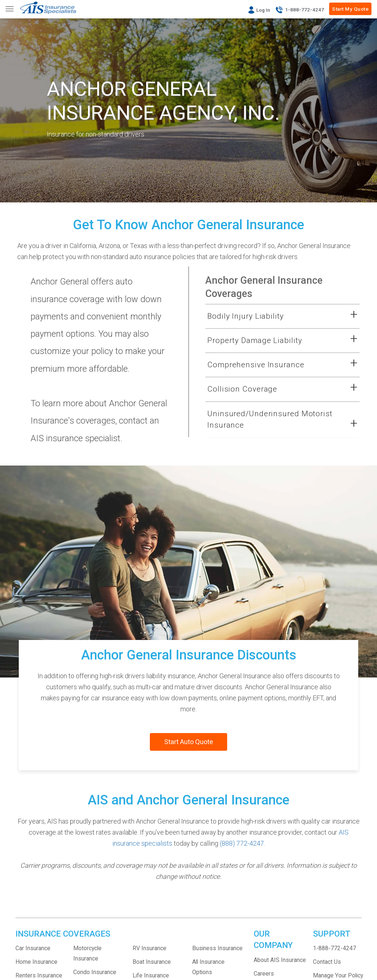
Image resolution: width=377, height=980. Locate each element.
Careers (264, 974)
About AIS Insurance (280, 960)
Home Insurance (36, 962)
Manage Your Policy (338, 975)
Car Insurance (33, 948)
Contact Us (327, 962)
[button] (273, 316)
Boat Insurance (152, 962)
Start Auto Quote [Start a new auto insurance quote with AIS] (189, 742)
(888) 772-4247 (242, 843)
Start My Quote (350, 9)
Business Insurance (217, 948)
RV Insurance (149, 948)
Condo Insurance (95, 972)
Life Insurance (151, 975)
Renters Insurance (39, 975)
